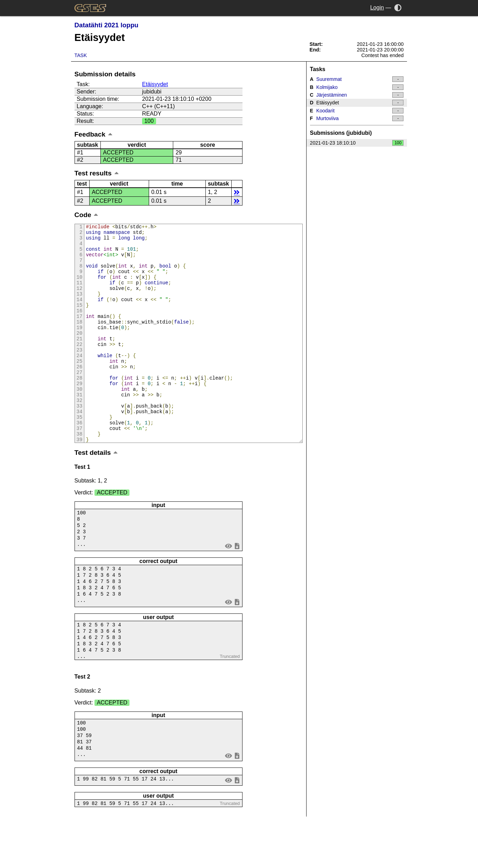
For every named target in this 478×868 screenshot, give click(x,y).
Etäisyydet (155, 84)
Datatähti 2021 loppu (107, 25)
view (228, 588)
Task (81, 55)
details (237, 192)
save (237, 588)
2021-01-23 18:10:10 (357, 143)
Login (377, 8)
